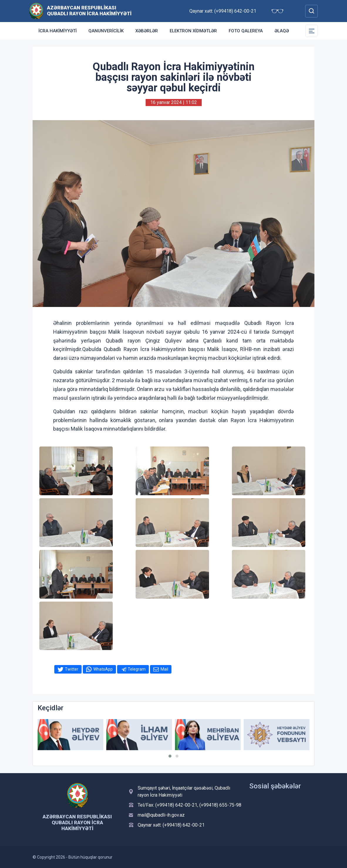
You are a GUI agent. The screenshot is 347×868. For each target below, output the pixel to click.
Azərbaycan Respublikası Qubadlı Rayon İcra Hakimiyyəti (89, 11)
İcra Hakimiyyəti (58, 31)
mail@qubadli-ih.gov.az (161, 815)
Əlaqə (282, 31)
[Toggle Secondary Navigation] (311, 31)
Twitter (72, 669)
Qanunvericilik (106, 31)
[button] (170, 756)
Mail (164, 669)
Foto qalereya (246, 31)
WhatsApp (103, 669)
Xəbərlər (147, 31)
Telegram (137, 669)
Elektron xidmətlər (193, 31)
